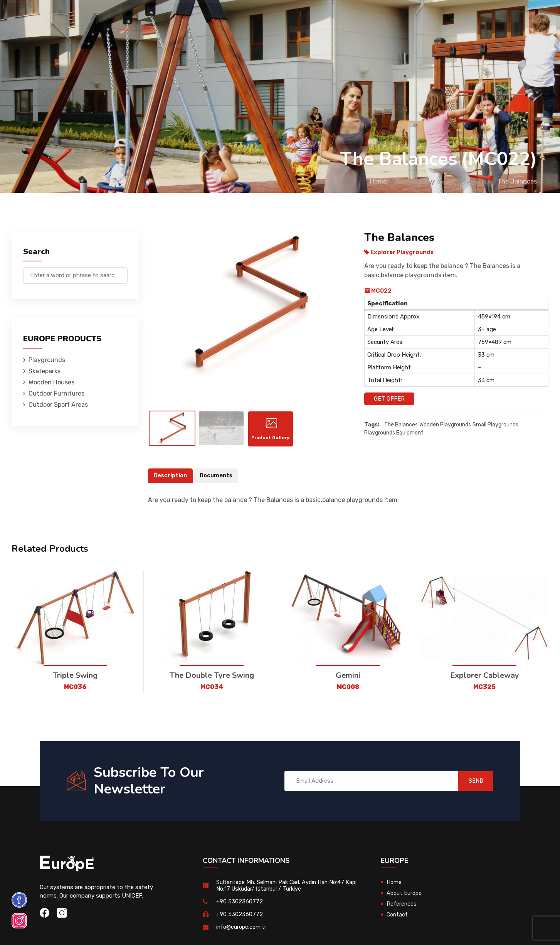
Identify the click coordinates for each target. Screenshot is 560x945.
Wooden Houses (213, 17)
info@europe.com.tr (242, 933)
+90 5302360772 (240, 907)
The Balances (401, 425)
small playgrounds (495, 425)
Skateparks (161, 17)
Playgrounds (113, 17)
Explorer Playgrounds (457, 181)
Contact (428, 17)
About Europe (405, 899)
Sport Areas (339, 17)
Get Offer (389, 399)
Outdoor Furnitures (278, 17)
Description (171, 481)
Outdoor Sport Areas (58, 405)
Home (354, 181)
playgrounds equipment (394, 433)
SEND (470, 787)
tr (517, 18)
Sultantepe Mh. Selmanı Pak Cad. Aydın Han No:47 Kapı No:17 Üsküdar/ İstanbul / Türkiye (282, 891)
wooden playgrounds (445, 425)
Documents (218, 481)
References (387, 17)
